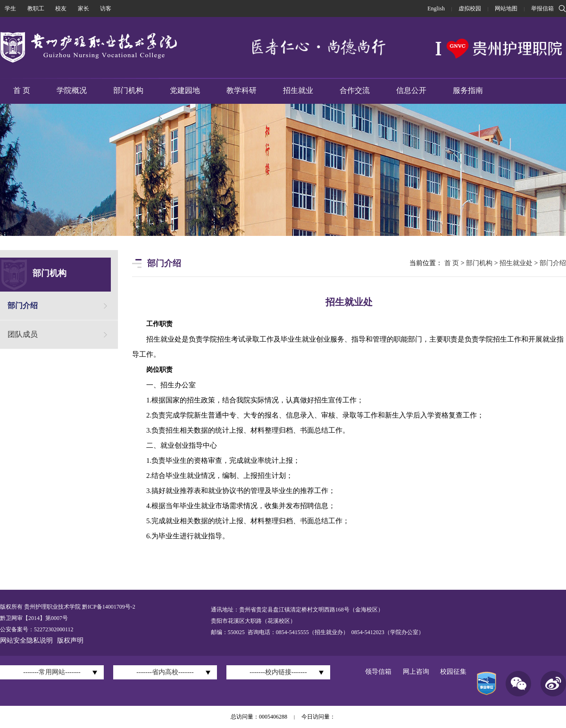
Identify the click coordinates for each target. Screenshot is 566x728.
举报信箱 (542, 8)
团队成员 (23, 334)
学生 (10, 8)
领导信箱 (378, 672)
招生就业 (298, 90)
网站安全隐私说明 (26, 640)
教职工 (36, 8)
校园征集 (453, 672)
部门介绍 (23, 305)
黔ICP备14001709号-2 (108, 607)
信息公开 (411, 90)
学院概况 (72, 90)
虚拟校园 (470, 8)
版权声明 (70, 640)
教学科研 (241, 90)
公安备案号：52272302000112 (37, 629)
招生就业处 (516, 263)
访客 (106, 8)
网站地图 (506, 8)
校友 (61, 8)
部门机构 (128, 90)
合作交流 (355, 90)
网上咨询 (416, 672)
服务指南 (468, 90)
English (436, 8)
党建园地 (185, 90)
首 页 (22, 90)
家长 (83, 8)
